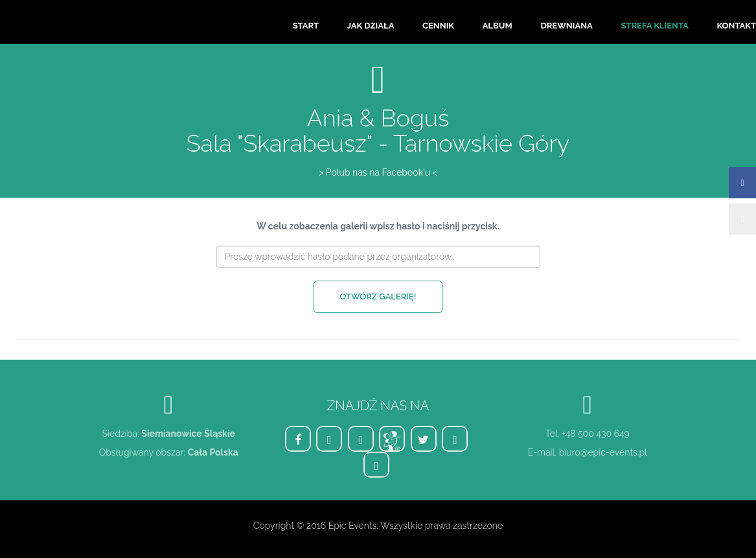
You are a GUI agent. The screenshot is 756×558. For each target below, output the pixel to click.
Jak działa (371, 26)
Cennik (438, 26)
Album (498, 26)
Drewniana (566, 26)
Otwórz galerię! (378, 296)
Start (306, 26)
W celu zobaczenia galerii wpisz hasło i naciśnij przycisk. (378, 226)
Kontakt (736, 26)
